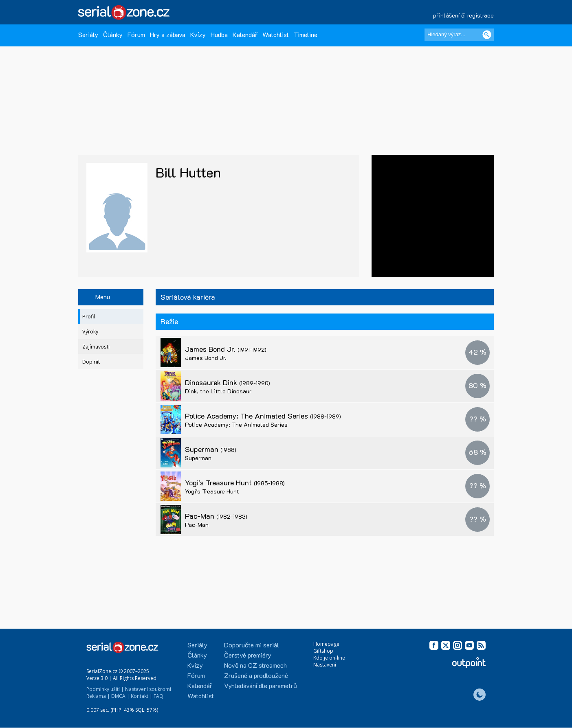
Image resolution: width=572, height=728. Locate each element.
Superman (211, 449)
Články (113, 34)
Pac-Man (216, 516)
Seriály (88, 34)
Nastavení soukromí (148, 689)
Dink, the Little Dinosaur (218, 391)
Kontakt (140, 696)
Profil (89, 317)
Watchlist (276, 34)
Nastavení (325, 665)
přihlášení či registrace (463, 15)
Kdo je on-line (329, 658)
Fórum (136, 34)
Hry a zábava (168, 34)
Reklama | (98, 696)
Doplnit (91, 362)
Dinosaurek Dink (228, 382)
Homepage (326, 644)
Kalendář (245, 34)
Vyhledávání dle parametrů (261, 685)
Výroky (90, 332)
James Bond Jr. (226, 349)
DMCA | (120, 696)
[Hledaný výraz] (459, 35)
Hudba (219, 34)
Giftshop (323, 651)
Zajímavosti (96, 347)
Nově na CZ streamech (255, 665)
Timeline (306, 34)
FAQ (158, 696)
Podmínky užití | (105, 689)
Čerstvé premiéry (248, 655)
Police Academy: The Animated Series (263, 416)
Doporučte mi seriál (252, 645)
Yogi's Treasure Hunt (235, 482)
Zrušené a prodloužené (256, 675)
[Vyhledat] (487, 35)
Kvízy (198, 34)
